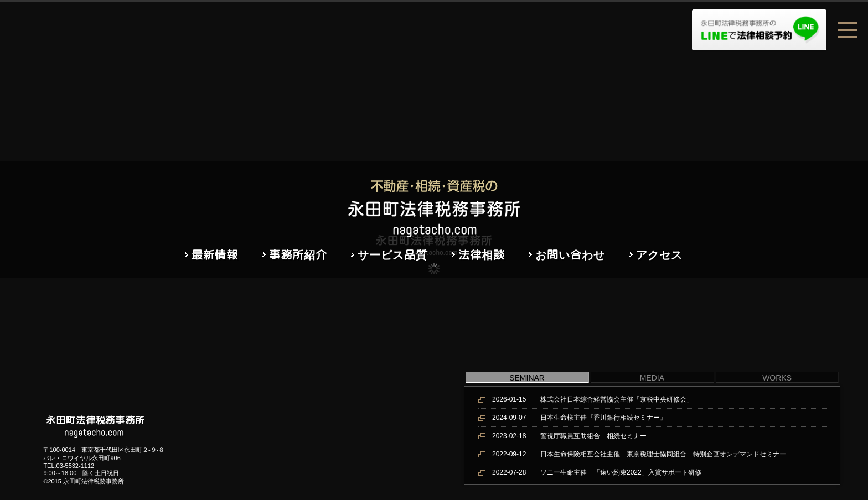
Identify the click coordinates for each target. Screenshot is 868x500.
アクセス (659, 254)
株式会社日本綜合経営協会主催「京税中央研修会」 (593, 399)
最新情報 (215, 254)
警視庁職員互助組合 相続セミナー (569, 436)
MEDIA (652, 378)
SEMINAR (527, 378)
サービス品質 (392, 254)
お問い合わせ (570, 254)
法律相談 (482, 254)
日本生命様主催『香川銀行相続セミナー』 (579, 418)
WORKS (777, 378)
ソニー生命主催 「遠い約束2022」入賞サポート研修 (597, 472)
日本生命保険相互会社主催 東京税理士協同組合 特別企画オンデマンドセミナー (639, 454)
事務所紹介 (298, 254)
